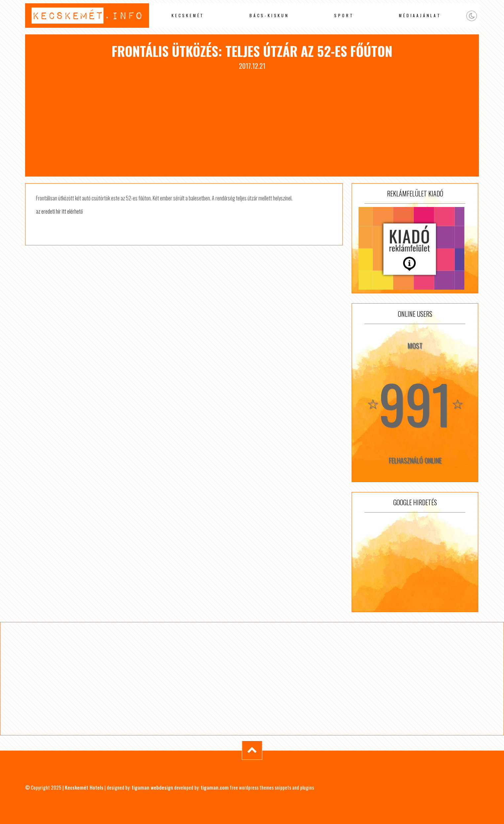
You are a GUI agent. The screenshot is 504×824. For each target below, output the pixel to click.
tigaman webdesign (152, 787)
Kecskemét (188, 15)
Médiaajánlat (420, 15)
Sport (344, 15)
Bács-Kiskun (269, 15)
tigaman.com (215, 787)
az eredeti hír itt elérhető (59, 211)
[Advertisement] (252, 120)
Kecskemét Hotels (84, 787)
